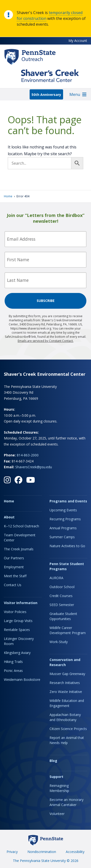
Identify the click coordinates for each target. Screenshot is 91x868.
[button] (75, 94)
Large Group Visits (18, 621)
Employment (14, 567)
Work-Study (59, 642)
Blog (53, 761)
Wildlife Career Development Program (68, 630)
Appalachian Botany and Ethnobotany (65, 717)
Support (56, 777)
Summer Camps (62, 537)
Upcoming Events (63, 510)
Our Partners (14, 558)
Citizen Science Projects (68, 729)
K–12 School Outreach (21, 526)
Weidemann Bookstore (22, 680)
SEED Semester (62, 605)
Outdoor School (62, 587)
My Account (78, 41)
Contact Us (13, 585)
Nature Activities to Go (67, 546)
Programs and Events (68, 501)
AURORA (56, 578)
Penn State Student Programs (67, 566)
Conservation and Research (65, 662)
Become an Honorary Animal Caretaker (66, 802)
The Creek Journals (19, 549)
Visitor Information (21, 603)
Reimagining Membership (59, 788)
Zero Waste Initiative (66, 692)
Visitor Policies (15, 612)
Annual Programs (63, 528)
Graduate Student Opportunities (63, 616)
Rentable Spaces (17, 630)
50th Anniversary (46, 95)
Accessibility (75, 852)
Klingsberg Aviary (17, 653)
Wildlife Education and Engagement (67, 703)
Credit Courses (61, 596)
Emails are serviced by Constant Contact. (46, 341)
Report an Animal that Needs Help (67, 740)
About (9, 517)
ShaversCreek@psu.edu (34, 467)
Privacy (12, 852)
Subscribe (46, 301)
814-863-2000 (28, 455)
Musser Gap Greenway (67, 674)
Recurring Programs (65, 519)
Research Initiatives (65, 683)
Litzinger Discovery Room (19, 641)
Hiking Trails (13, 662)
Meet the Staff (15, 576)
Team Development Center (20, 538)
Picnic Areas (13, 671)
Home (8, 196)
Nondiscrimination (42, 852)
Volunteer (57, 814)
